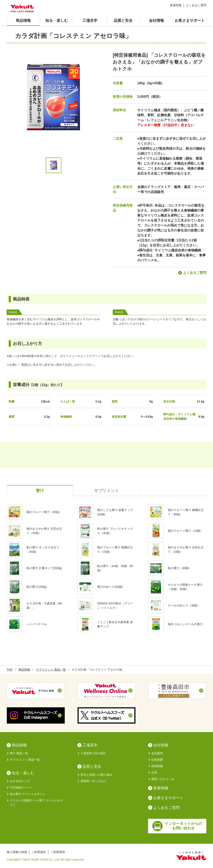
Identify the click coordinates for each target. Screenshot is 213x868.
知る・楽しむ (57, 21)
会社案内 (155, 753)
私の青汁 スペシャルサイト (26, 794)
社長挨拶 (155, 760)
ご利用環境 (58, 852)
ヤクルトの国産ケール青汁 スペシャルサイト (35, 802)
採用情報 (155, 766)
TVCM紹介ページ (20, 788)
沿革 (153, 773)
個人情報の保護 (17, 852)
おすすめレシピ (18, 781)
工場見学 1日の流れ (92, 753)
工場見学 (90, 21)
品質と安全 (123, 21)
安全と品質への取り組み (95, 775)
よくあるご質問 (196, 5)
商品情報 (23, 21)
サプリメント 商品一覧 (51, 670)
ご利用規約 (39, 852)
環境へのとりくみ (161, 779)
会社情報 (156, 21)
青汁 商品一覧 (17, 753)
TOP (10, 670)
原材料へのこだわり (92, 781)
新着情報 (176, 5)
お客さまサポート (190, 21)
